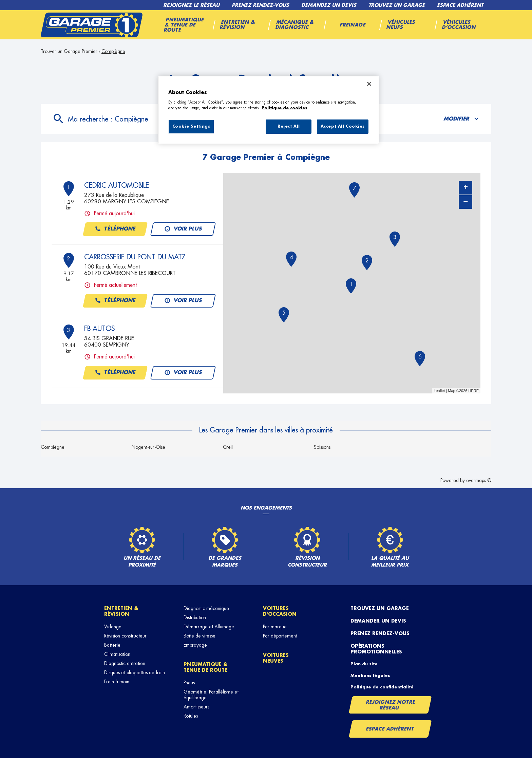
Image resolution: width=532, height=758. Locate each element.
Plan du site (364, 664)
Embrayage (195, 645)
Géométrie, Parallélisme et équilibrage (211, 695)
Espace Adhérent (390, 729)
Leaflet (439, 391)
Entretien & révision (121, 611)
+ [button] (466, 188)
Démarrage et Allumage (209, 627)
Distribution (195, 617)
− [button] (465, 202)
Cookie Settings (191, 126)
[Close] (369, 84)
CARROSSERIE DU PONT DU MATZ (135, 257)
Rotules (191, 716)
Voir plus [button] (183, 229)
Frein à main (117, 682)
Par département (280, 636)
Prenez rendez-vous (380, 633)
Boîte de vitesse (199, 636)
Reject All (289, 126)
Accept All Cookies (343, 126)
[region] (268, 110)
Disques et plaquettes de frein (135, 672)
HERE (473, 391)
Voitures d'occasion (280, 611)
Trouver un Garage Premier (69, 51)
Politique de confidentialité (382, 687)
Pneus (189, 683)
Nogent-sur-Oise (148, 447)
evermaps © (479, 480)
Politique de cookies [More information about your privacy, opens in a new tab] (284, 108)
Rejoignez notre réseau (391, 705)
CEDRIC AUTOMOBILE (117, 185)
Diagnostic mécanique (206, 608)
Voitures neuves (276, 658)
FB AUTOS (99, 329)
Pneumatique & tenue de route (206, 667)
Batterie (112, 645)
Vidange (113, 627)
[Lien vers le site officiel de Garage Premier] (92, 25)
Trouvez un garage (380, 608)
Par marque (275, 627)
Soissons (322, 447)
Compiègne (113, 51)
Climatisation (117, 654)
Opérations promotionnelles (376, 649)
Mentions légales (370, 676)
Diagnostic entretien (125, 663)
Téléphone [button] (115, 229)
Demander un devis (378, 621)
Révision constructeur (125, 636)
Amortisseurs (196, 707)
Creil (228, 447)
